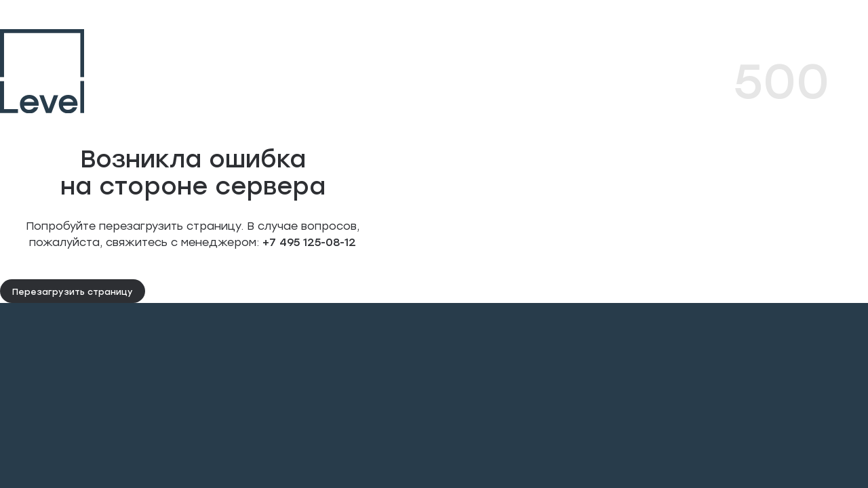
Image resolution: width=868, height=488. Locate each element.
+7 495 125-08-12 (308, 242)
